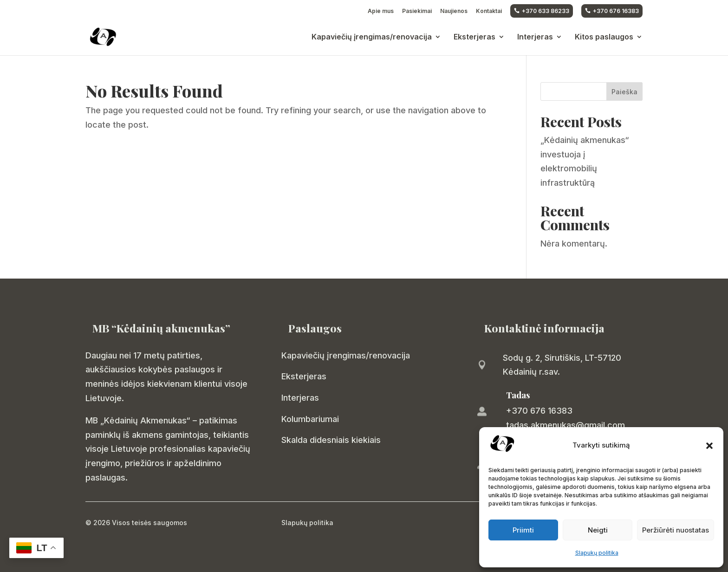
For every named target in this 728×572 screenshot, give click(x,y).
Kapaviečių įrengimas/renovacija (372, 37)
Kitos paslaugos (604, 37)
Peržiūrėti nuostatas (676, 530)
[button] (709, 446)
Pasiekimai (417, 11)
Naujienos (454, 11)
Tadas (518, 395)
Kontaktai (489, 11)
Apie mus (381, 11)
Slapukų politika (597, 553)
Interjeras (535, 37)
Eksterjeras (474, 37)
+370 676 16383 (612, 11)
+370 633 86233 (542, 11)
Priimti (523, 530)
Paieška (624, 92)
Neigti (598, 530)
